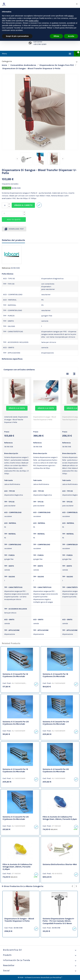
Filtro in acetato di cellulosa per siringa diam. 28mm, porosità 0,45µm (17, 867)
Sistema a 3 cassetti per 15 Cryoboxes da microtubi (15, 770)
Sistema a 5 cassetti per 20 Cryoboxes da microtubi (16, 723)
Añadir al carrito (23, 205)
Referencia (6, 268)
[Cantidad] (5, 205)
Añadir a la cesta (17, 408)
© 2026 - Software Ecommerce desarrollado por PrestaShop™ (40, 977)
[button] (77, 4)
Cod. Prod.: (7, 683)
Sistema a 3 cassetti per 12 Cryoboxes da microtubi (15, 675)
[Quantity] (12, 213)
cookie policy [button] (33, 21)
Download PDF (14, 229)
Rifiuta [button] (56, 36)
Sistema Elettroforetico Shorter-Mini (60, 864)
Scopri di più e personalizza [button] (17, 36)
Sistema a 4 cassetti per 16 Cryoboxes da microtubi (55, 675)
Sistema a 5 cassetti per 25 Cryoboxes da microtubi (16, 818)
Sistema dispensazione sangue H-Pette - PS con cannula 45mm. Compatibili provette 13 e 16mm (58, 921)
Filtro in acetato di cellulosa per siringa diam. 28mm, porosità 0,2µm (60, 818)
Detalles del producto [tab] (13, 240)
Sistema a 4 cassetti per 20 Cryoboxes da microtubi (56, 770)
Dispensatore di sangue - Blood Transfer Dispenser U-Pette (19, 920)
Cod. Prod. (7, 188)
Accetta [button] (71, 36)
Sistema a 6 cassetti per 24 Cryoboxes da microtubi (56, 723)
